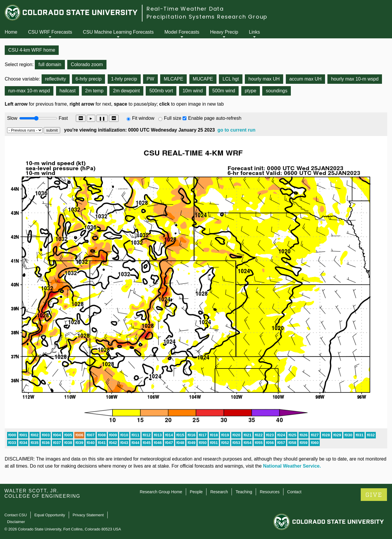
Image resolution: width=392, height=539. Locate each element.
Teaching (244, 492)
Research (219, 492)
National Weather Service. (292, 466)
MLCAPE (173, 79)
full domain (50, 64)
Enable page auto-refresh (215, 118)
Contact (294, 492)
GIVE (374, 495)
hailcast (68, 91)
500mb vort (161, 91)
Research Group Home (161, 492)
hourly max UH (264, 79)
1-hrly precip (124, 79)
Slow (12, 118)
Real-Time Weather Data (185, 9)
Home (11, 32)
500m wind (224, 91)
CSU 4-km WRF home (32, 50)
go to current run (236, 130)
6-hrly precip (88, 79)
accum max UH (305, 79)
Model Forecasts (182, 32)
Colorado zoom (87, 64)
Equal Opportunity (50, 515)
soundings (277, 91)
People (196, 492)
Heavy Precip (224, 32)
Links (254, 32)
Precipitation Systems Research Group (207, 17)
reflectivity (56, 79)
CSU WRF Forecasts (50, 32)
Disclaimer (16, 522)
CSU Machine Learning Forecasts (118, 32)
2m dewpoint (126, 91)
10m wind (193, 91)
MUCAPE (203, 79)
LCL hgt (231, 79)
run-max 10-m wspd (29, 91)
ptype (251, 91)
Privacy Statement (88, 515)
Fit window (143, 118)
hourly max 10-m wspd (355, 79)
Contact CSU (16, 515)
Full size (173, 118)
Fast (63, 118)
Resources (270, 492)
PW (150, 79)
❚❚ (102, 118)
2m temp (94, 91)
